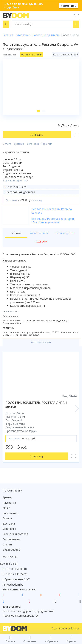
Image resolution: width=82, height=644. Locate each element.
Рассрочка (9, 503)
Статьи (7, 544)
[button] (38, 111)
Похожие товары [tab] (41, 342)
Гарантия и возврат (15, 534)
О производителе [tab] (64, 233)
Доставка (19, 144)
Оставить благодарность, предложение (28, 611)
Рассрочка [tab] (41, 242)
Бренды (7, 497)
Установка (33, 144)
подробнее (11, 7)
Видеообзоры (11, 550)
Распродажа (10, 513)
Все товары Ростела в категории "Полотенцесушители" (53, 220)
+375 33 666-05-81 (16, 569)
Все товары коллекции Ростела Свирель (52, 211)
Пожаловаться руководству (21, 616)
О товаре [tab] (16, 233)
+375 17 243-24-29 (16, 574)
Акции (6, 508)
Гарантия (47, 144)
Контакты (10, 557)
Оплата (7, 144)
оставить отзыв (31, 54)
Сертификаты (11, 539)
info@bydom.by (14, 585)
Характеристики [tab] (39, 233)
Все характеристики (15, 180)
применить (68, 6)
